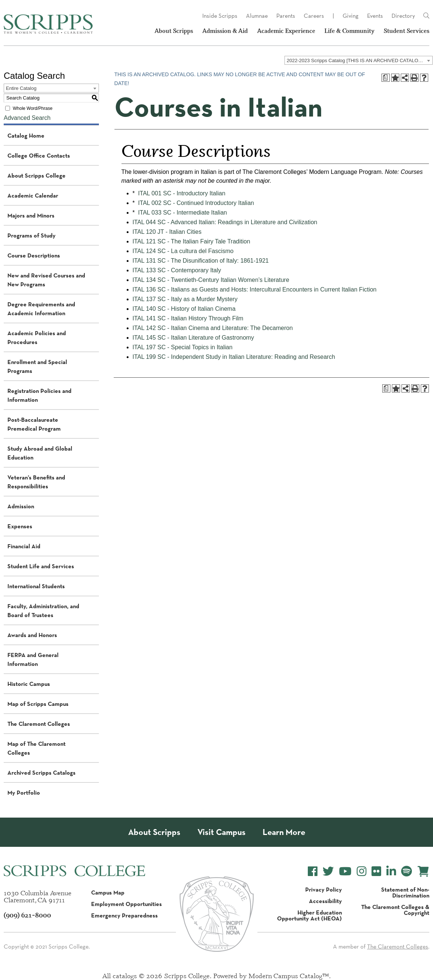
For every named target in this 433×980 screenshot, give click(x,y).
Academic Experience (286, 31)
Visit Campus (222, 832)
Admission (21, 506)
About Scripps (174, 31)
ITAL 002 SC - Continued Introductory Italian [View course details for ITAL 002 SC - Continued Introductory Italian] (196, 203)
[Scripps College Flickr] (376, 871)
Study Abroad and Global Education (40, 453)
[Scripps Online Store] (423, 871)
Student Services (407, 31)
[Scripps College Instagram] (362, 871)
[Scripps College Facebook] (313, 871)
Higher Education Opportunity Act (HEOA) (309, 915)
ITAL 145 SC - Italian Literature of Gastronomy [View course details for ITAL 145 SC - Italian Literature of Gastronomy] (193, 338)
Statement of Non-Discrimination (405, 892)
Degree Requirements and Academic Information (41, 309)
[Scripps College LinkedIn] (391, 871)
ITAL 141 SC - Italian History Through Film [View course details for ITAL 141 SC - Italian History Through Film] (188, 318)
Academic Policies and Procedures (37, 337)
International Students (36, 586)
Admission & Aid (225, 31)
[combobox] (359, 60)
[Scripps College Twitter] (328, 871)
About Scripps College (36, 175)
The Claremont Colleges (39, 724)
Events (375, 16)
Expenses (20, 526)
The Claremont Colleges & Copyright (395, 910)
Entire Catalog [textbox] (21, 88)
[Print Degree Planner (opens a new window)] (386, 78)
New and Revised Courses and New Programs (46, 280)
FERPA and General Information (33, 659)
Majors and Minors (31, 215)
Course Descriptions (34, 255)
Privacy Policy (324, 889)
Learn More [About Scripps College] (284, 832)
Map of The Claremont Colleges (36, 748)
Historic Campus (29, 684)
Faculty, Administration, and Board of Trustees (43, 610)
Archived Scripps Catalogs (41, 772)
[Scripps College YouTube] (345, 871)
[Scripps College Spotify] (407, 871)
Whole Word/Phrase (32, 108)
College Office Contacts (39, 155)
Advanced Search (27, 118)
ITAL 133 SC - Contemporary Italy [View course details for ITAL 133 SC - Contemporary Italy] (177, 270)
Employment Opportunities (126, 904)
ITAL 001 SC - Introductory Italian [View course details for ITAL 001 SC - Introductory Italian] (182, 193)
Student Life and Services (41, 566)
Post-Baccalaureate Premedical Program (34, 424)
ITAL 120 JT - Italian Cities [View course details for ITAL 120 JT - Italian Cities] (167, 232)
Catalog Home (26, 135)
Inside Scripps (220, 16)
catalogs (125, 976)
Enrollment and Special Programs (37, 366)
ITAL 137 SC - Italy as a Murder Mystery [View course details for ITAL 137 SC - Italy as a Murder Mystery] (185, 299)
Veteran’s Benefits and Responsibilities (36, 482)
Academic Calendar (33, 195)
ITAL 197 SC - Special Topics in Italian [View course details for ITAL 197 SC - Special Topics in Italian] (183, 347)
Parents (286, 16)
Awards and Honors (32, 635)
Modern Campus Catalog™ (289, 976)
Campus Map (108, 892)
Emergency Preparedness (124, 915)
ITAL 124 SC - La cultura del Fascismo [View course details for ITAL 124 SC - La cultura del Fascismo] (183, 251)
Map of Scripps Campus (38, 704)
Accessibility (325, 901)
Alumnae (257, 16)
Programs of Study (31, 235)
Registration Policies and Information (39, 395)
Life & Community (349, 31)
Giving (351, 16)
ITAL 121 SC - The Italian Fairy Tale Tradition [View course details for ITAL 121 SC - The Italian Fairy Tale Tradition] (191, 241)
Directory (403, 16)
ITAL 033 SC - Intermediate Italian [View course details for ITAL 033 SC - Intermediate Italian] (183, 213)
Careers (314, 16)
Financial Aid (24, 546)
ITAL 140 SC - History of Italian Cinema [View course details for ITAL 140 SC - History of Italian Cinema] (184, 309)
